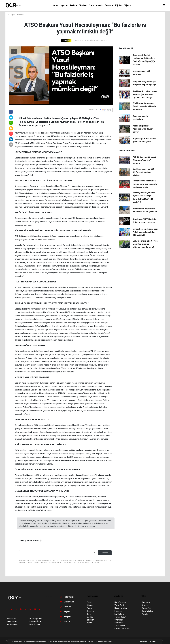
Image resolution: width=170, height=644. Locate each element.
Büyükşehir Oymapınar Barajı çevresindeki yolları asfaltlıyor (145, 106)
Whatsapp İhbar (35, 621)
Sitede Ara (146, 602)
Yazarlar (66, 607)
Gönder (105, 553)
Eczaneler (119, 611)
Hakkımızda (12, 619)
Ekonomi (109, 5)
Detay (144, 641)
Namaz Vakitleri (121, 608)
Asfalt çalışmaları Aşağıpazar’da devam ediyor (143, 129)
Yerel (56, 5)
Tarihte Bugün (120, 617)
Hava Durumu (120, 602)
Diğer (127, 5)
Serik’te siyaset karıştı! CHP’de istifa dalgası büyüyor (143, 172)
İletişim (65, 621)
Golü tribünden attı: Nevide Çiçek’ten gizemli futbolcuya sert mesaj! (145, 244)
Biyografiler (146, 608)
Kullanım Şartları (35, 619)
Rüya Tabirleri (147, 611)
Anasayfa (11, 15)
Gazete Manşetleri (122, 629)
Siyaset (64, 5)
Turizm (73, 5)
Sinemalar (119, 620)
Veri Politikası (12, 624)
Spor (92, 5)
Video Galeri (67, 602)
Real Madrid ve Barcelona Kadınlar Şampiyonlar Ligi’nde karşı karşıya (145, 94)
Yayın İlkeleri (12, 621)
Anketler (145, 605)
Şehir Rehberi (120, 626)
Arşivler (65, 612)
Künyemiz (66, 617)
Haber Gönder (34, 624)
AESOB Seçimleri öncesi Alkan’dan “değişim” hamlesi (144, 160)
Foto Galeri (67, 597)
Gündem (83, 5)
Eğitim (118, 5)
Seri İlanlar (119, 623)
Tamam (154, 641)
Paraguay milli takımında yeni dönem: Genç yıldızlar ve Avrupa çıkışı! (145, 184)
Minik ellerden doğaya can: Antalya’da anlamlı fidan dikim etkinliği (145, 232)
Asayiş (99, 5)
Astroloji (145, 614)
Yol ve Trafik (120, 605)
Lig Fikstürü (119, 614)
